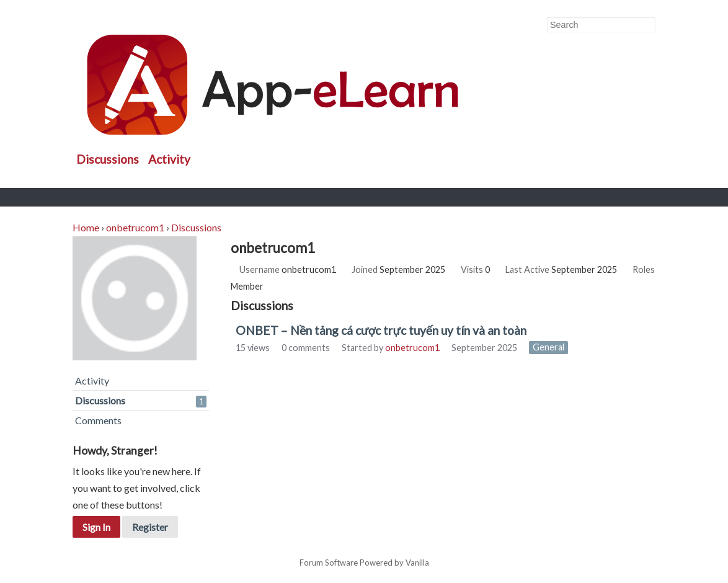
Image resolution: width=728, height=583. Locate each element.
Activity (169, 159)
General (548, 348)
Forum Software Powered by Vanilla (364, 563)
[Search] (646, 25)
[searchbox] (601, 25)
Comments (98, 420)
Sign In (96, 527)
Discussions (108, 159)
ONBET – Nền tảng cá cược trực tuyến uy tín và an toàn (381, 330)
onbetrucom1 (412, 348)
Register (150, 527)
